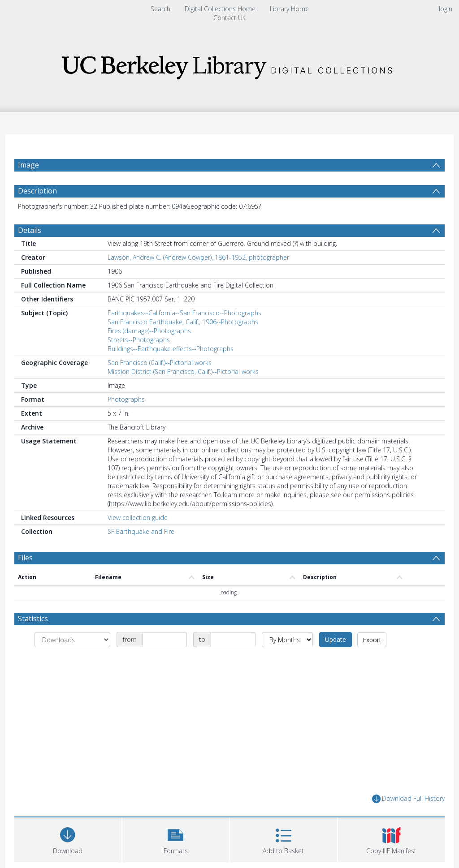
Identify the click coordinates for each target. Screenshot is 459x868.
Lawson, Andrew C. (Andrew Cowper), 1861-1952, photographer (198, 257)
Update (336, 639)
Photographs (126, 399)
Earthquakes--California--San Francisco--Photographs (184, 313)
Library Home (289, 9)
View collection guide (138, 518)
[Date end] (233, 640)
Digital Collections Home (220, 9)
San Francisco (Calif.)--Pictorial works (160, 363)
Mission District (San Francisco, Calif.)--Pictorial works (183, 372)
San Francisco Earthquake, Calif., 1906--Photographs (183, 322)
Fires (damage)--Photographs (149, 331)
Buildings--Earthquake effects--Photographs (171, 349)
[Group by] (72, 640)
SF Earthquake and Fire (141, 531)
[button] (176, 839)
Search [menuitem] (160, 9)
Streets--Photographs (139, 340)
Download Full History (408, 799)
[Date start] (165, 640)
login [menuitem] (446, 9)
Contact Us (229, 18)
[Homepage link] (229, 65)
